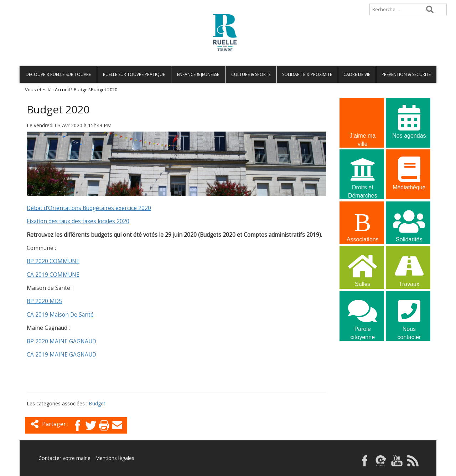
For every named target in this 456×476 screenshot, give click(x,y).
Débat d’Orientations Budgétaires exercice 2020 (89, 208)
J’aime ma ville (363, 122)
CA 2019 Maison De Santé (60, 315)
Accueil (31, 3)
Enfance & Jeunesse (198, 74)
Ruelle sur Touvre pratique (134, 74)
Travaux (409, 269)
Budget (81, 90)
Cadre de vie (357, 74)
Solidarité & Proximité (307, 74)
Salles (363, 269)
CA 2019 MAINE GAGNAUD (61, 355)
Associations (363, 225)
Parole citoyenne (363, 315)
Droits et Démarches (363, 174)
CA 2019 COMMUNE (53, 275)
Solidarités (409, 225)
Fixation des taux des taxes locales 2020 (78, 221)
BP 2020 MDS (44, 301)
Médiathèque (409, 173)
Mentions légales (115, 458)
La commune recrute (363, 367)
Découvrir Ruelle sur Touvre (58, 74)
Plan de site (65, 3)
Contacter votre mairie (64, 458)
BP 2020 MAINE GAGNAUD (61, 341)
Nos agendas (409, 121)
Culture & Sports (251, 74)
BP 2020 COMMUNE (53, 261)
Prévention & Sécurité (406, 74)
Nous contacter (409, 315)
